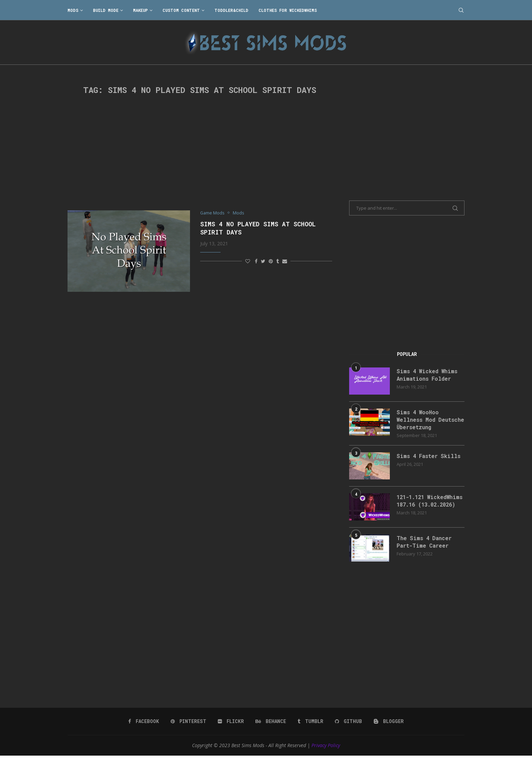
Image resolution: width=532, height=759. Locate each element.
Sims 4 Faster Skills (429, 456)
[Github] (348, 725)
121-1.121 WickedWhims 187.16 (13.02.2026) (426, 505)
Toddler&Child (231, 10)
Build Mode (106, 10)
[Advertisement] (200, 153)
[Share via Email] (285, 261)
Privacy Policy (326, 749)
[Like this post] (248, 261)
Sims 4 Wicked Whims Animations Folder (428, 375)
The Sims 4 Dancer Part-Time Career (425, 545)
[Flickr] (231, 725)
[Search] (461, 10)
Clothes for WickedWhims (288, 10)
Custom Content (181, 10)
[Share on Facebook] (256, 261)
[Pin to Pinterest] (271, 261)
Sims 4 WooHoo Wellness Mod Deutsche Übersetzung (429, 420)
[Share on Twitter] (263, 261)
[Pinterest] (188, 725)
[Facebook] (144, 725)
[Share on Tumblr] (278, 261)
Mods (73, 10)
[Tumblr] (310, 725)
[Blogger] (389, 725)
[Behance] (271, 725)
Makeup (140, 10)
